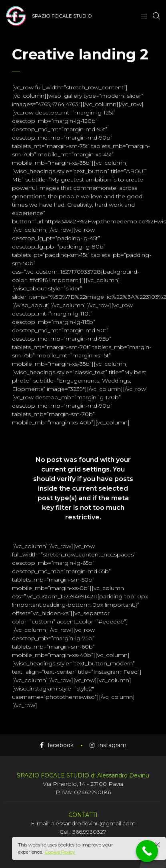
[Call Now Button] (147, 851)
